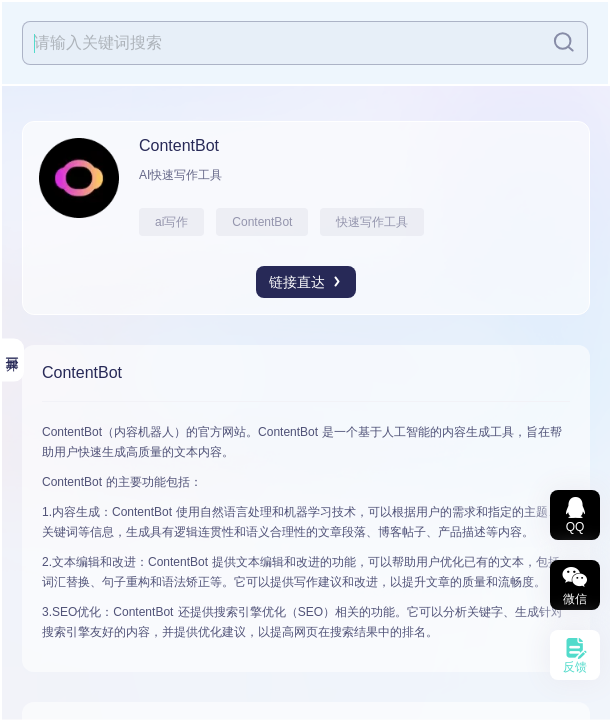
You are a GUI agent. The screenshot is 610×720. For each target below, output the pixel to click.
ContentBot (262, 222)
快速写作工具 (372, 222)
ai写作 (171, 222)
